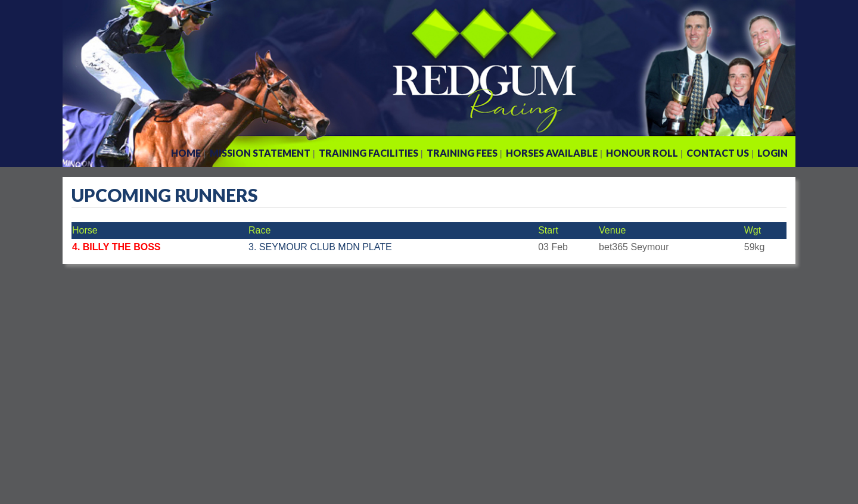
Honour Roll (642, 153)
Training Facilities (369, 153)
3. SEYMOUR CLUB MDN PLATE (320, 247)
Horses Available (552, 153)
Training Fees (462, 153)
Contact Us (718, 153)
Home (186, 153)
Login (772, 153)
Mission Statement (260, 153)
